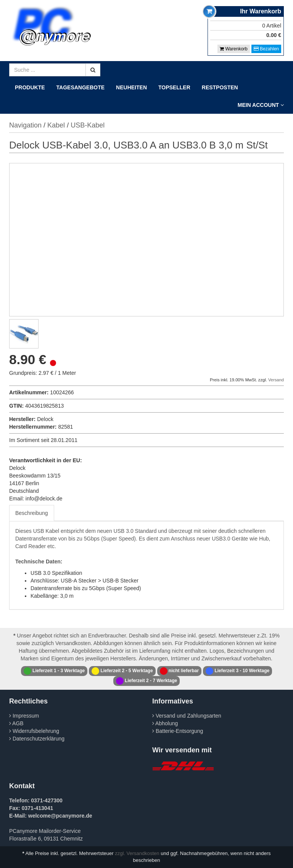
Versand (276, 380)
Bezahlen (266, 49)
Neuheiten (131, 87)
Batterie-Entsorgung (178, 731)
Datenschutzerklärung (37, 739)
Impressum (24, 716)
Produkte (30, 87)
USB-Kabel (88, 125)
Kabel (56, 125)
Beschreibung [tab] (32, 513)
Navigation (25, 125)
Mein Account (261, 105)
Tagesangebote (81, 87)
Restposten (220, 87)
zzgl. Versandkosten (137, 853)
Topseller (174, 87)
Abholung (165, 723)
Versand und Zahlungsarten (187, 716)
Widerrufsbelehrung (34, 731)
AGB (16, 723)
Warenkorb (234, 49)
